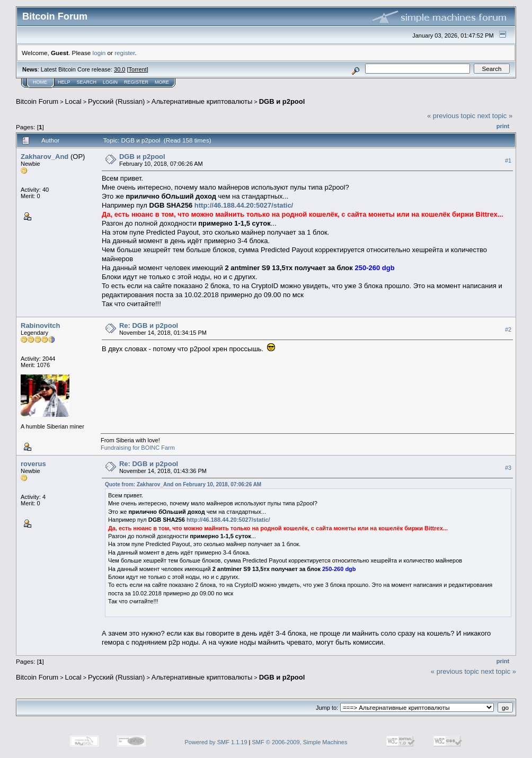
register (125, 53)
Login (110, 82)
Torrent (138, 69)
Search (87, 82)
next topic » (495, 116)
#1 (508, 160)
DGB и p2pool (282, 101)
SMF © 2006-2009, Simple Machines (300, 742)
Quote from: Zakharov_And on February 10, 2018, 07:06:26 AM (183, 484)
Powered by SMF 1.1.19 (216, 742)
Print (503, 126)
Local (73, 101)
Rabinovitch (40, 326)
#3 (508, 468)
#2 (508, 329)
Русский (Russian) (116, 101)
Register (136, 82)
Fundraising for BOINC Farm (138, 448)
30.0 (119, 69)
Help (64, 82)
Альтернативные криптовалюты (202, 101)
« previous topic (451, 116)
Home (40, 82)
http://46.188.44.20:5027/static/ (244, 205)
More (162, 82)
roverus (33, 464)
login (99, 53)
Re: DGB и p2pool (149, 326)
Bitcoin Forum (37, 101)
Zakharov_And (45, 157)
